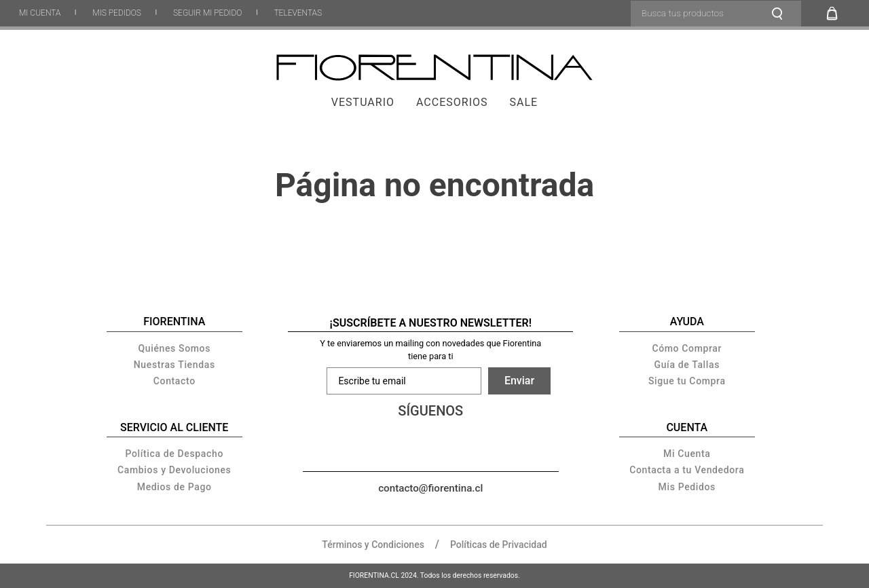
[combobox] (716, 14)
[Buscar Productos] (781, 14)
